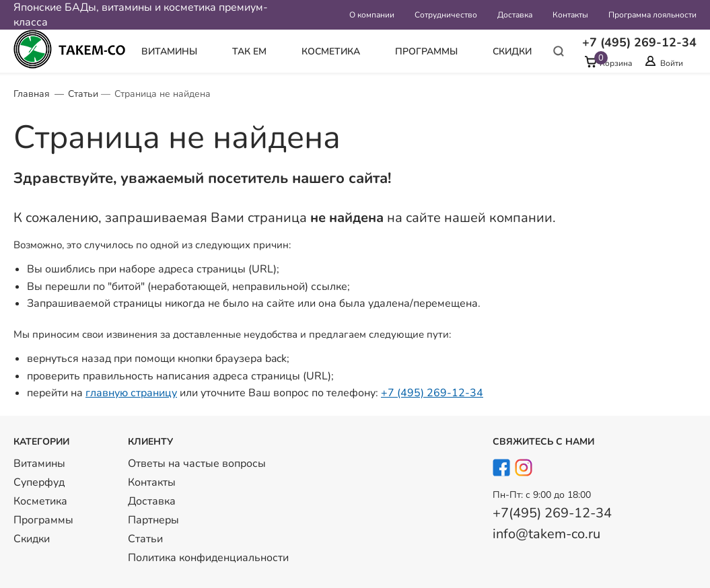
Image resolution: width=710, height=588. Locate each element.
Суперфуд (39, 482)
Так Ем (249, 51)
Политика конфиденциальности (208, 558)
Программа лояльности (652, 15)
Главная (32, 94)
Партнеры (153, 520)
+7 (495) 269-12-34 (432, 393)
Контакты (570, 15)
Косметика (331, 51)
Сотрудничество (446, 15)
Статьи (83, 94)
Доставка (515, 15)
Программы (426, 51)
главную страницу (131, 393)
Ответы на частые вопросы (197, 464)
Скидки (512, 51)
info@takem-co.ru (546, 534)
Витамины (169, 51)
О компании (372, 15)
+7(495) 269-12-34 (552, 513)
